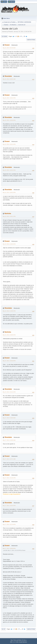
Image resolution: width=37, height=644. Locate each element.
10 (24, 36)
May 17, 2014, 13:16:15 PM (9, 506)
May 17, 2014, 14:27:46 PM (9, 524)
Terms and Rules (17, 640)
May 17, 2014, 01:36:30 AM (9, 418)
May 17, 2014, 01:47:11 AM (9, 459)
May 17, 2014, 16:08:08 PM (9, 548)
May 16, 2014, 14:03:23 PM (9, 170)
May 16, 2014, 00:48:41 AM (9, 79)
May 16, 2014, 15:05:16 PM (9, 192)
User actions (31, 40)
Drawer (7, 45)
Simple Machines (23, 642)
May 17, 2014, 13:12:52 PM (9, 478)
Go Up (3, 629)
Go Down (4, 36)
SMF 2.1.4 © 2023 (14, 642)
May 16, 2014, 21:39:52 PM (9, 311)
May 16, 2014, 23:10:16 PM (9, 392)
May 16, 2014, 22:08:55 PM (9, 335)
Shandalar (8, 76)
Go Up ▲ (24, 640)
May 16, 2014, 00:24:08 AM (9, 48)
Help (12, 640)
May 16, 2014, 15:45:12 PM (9, 216)
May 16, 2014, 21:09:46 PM (9, 244)
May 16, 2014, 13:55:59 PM (9, 120)
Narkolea (8, 213)
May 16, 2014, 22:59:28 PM (9, 361)
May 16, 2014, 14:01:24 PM (9, 144)
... (23, 36)
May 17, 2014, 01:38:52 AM (9, 440)
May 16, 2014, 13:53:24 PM (9, 98)
